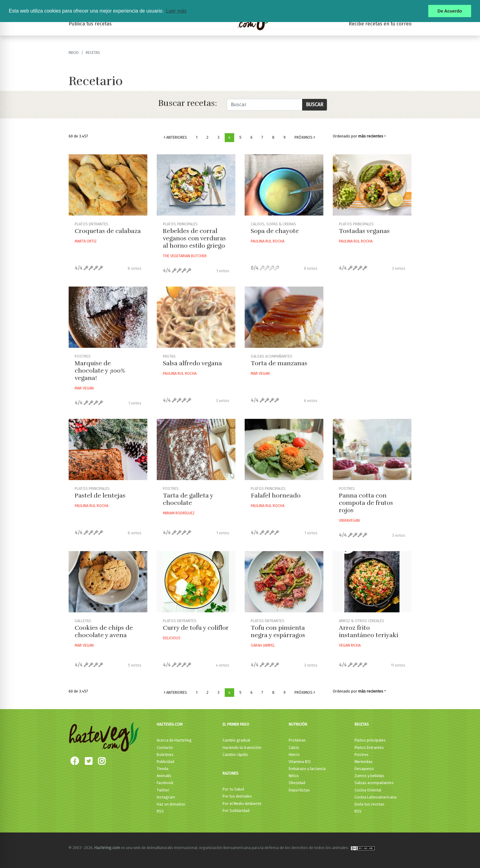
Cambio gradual (236, 740)
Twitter (163, 790)
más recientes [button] (371, 136)
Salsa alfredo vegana (192, 363)
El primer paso (236, 724)
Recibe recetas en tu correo (380, 24)
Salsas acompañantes (374, 783)
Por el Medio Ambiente (242, 804)
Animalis (164, 776)
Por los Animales (237, 796)
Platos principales (370, 740)
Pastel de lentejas (100, 496)
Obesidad (297, 783)
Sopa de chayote (275, 231)
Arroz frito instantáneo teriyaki (369, 631)
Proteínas (297, 740)
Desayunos (364, 769)
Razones (231, 773)
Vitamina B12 (300, 762)
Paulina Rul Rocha (268, 241)
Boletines (165, 755)
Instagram (166, 797)
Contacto (165, 748)
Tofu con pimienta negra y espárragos (278, 631)
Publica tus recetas (90, 24)
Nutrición (298, 724)
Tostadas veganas (364, 231)
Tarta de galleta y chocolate (188, 499)
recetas (93, 53)
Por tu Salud (233, 789)
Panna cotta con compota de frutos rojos (366, 503)
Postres (362, 755)
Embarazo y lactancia (307, 769)
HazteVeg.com (170, 724)
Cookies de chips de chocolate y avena (104, 631)
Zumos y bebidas (369, 776)
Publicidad (165, 762)
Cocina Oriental (368, 790)
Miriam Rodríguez (179, 513)
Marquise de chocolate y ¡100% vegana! (100, 371)
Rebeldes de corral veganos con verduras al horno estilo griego (194, 238)
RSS (160, 811)
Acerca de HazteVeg (174, 740)
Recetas (362, 724)
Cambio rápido (235, 755)
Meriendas (364, 762)
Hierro (294, 755)
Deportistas (299, 790)
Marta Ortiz (86, 241)
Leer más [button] (176, 11)
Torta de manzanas (279, 363)
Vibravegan (349, 520)
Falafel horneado (276, 496)
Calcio (294, 748)
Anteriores (175, 137)
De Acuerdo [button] (450, 11)
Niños (294, 776)
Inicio (74, 53)
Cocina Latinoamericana (375, 797)
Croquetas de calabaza (108, 231)
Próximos (305, 137)
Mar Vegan (84, 388)
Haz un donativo (171, 804)
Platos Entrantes (369, 748)
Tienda (163, 769)
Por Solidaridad (236, 811)
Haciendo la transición (242, 748)
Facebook (165, 783)
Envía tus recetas (369, 804)
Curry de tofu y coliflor (196, 628)
